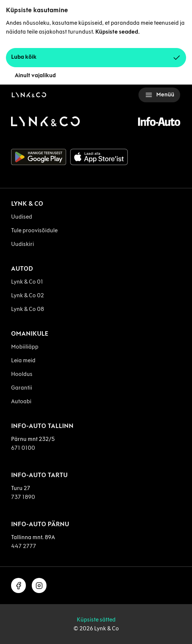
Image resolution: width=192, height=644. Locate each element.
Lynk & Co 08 (28, 309)
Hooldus (22, 374)
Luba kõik (96, 58)
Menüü (159, 95)
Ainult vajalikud (35, 75)
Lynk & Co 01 (27, 282)
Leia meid (23, 360)
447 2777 (24, 546)
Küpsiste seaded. (117, 32)
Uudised (22, 217)
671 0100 (23, 448)
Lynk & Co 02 (28, 295)
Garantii (22, 388)
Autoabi (21, 401)
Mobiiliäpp (25, 347)
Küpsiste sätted (96, 619)
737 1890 (23, 497)
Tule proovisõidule (34, 230)
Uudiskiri (23, 244)
